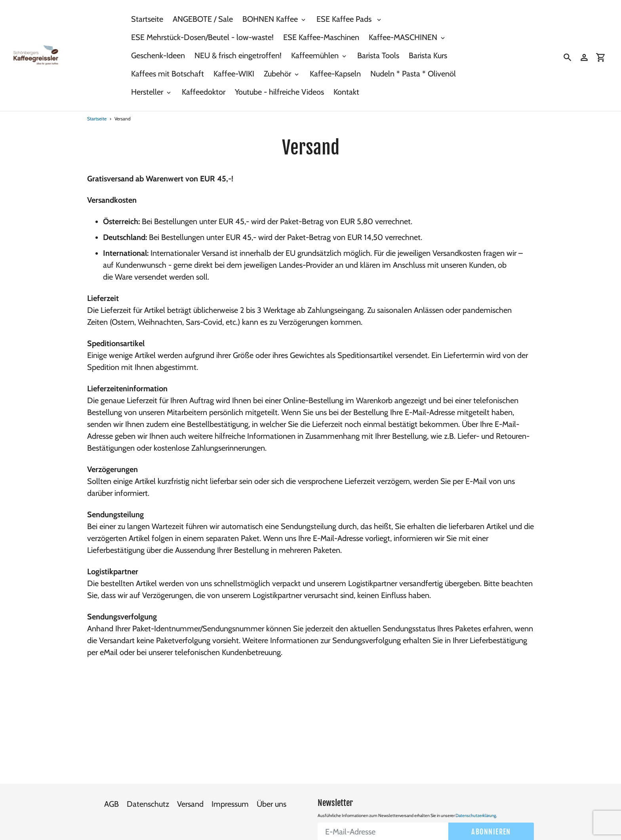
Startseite (97, 119)
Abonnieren (491, 815)
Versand (190, 788)
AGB (111, 788)
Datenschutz (148, 788)
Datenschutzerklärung (476, 799)
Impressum (230, 788)
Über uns (271, 788)
